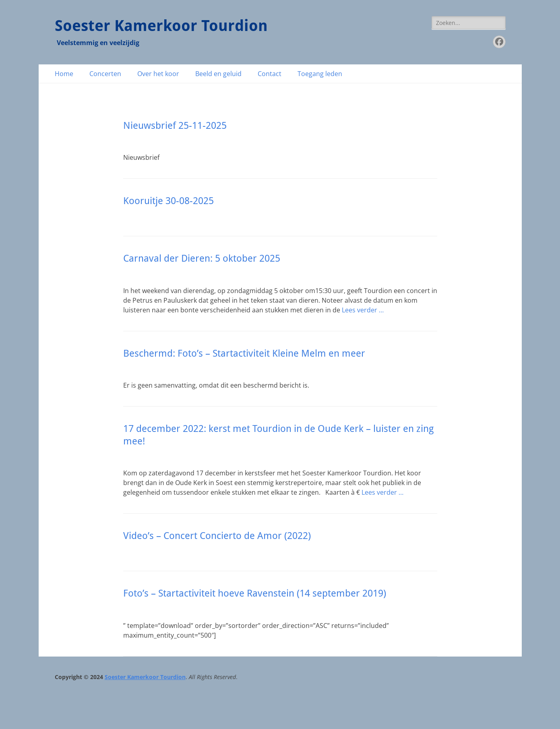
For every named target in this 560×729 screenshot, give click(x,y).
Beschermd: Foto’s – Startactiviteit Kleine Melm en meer (244, 353)
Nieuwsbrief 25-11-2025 (175, 126)
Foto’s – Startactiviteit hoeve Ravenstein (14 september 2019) (255, 593)
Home (64, 74)
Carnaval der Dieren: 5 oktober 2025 (202, 258)
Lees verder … (363, 310)
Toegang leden (320, 74)
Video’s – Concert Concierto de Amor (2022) (217, 536)
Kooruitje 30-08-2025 (168, 201)
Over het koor (158, 74)
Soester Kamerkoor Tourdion (161, 26)
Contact (270, 74)
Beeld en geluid (218, 74)
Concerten (105, 74)
